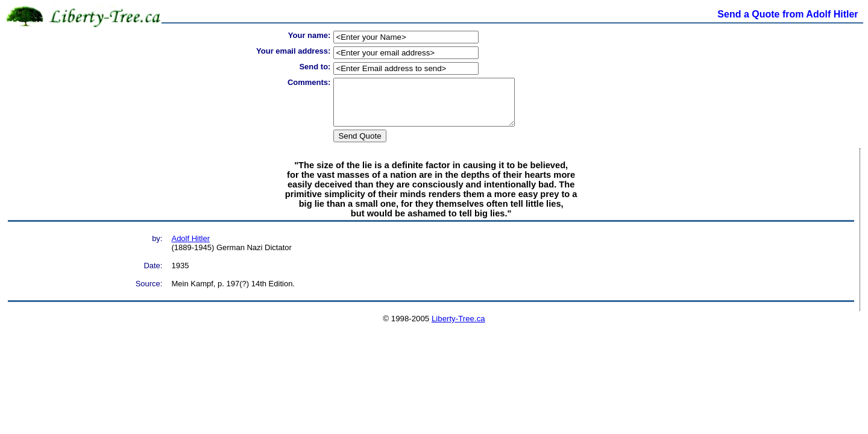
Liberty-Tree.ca (458, 328)
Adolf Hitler (190, 247)
